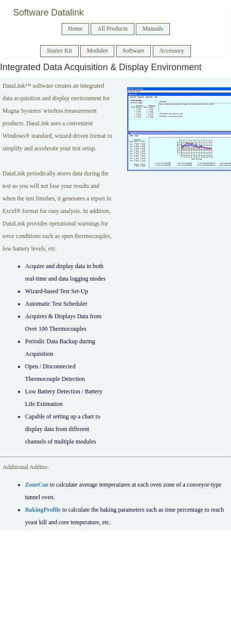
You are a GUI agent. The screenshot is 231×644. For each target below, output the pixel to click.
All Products (112, 29)
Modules (97, 51)
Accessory (172, 51)
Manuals (153, 29)
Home (75, 29)
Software (134, 51)
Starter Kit (59, 51)
